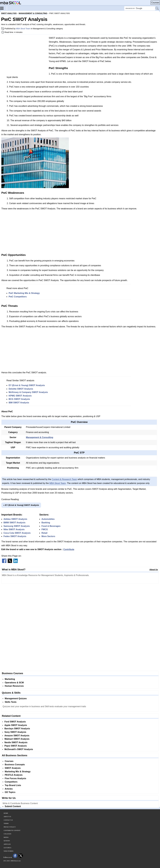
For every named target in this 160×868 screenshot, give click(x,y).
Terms (6, 823)
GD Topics (10, 792)
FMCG (45, 529)
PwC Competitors (18, 297)
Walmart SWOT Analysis (17, 739)
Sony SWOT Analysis (15, 732)
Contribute (69, 549)
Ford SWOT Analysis (15, 722)
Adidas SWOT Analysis (15, 519)
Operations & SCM (14, 683)
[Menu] (4, 8)
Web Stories (9, 851)
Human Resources (14, 686)
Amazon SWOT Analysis (17, 736)
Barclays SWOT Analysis (17, 729)
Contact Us (8, 820)
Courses (155, 3)
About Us (154, 570)
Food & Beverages (51, 526)
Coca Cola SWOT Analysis (17, 533)
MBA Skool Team (23, 29)
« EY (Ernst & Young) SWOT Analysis (21, 505)
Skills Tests (11, 702)
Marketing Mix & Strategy (18, 772)
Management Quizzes (16, 698)
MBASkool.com (16, 861)
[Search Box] (140, 8)
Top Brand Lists (13, 785)
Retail (44, 533)
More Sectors (48, 536)
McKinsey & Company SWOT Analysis (28, 392)
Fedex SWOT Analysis (15, 536)
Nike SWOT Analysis (14, 529)
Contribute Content (12, 830)
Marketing (10, 679)
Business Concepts (15, 765)
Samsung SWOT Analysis (17, 526)
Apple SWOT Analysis (16, 725)
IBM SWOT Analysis (19, 403)
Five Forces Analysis (15, 778)
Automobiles (48, 519)
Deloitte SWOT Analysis (21, 389)
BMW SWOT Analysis (14, 523)
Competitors (11, 782)
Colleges (7, 834)
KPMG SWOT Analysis (20, 396)
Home (6, 813)
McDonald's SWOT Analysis (19, 749)
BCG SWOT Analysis (19, 399)
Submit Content (13, 806)
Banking (46, 523)
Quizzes (7, 841)
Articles (9, 789)
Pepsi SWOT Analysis (16, 746)
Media (6, 837)
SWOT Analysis (13, 768)
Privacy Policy (10, 827)
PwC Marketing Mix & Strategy (24, 293)
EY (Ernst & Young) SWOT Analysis (27, 385)
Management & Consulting (40, 437)
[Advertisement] (24, 55)
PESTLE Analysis (14, 775)
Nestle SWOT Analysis (16, 742)
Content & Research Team (64, 479)
